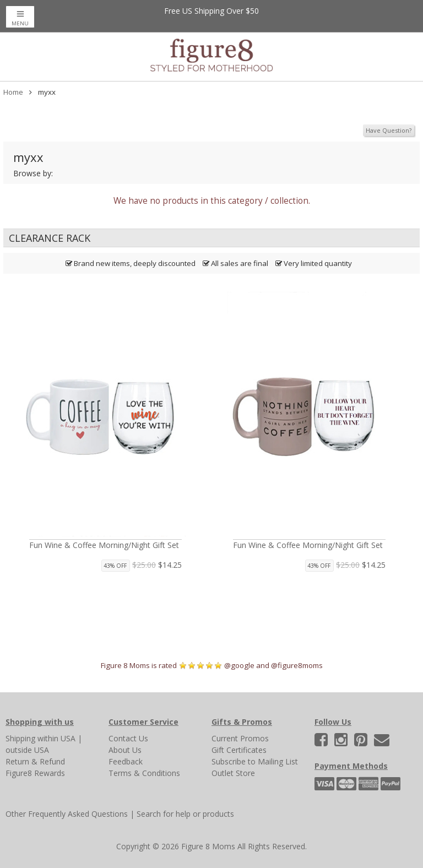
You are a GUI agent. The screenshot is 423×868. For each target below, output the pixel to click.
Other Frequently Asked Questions (67, 814)
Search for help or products (185, 814)
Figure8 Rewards (35, 773)
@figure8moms (297, 665)
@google (239, 665)
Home (13, 92)
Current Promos (240, 738)
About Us (125, 750)
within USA (56, 738)
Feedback (126, 761)
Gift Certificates (239, 750)
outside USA (27, 750)
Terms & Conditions (144, 773)
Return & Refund (35, 761)
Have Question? (389, 130)
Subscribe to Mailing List (255, 761)
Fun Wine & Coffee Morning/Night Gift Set (104, 545)
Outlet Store (233, 773)
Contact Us (128, 738)
